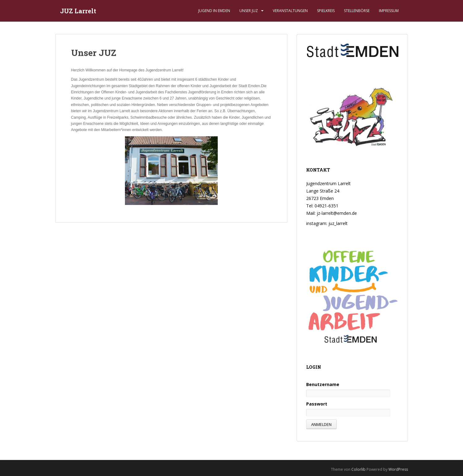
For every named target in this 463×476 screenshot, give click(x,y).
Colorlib (358, 469)
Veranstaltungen (290, 11)
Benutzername (323, 384)
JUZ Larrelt (78, 11)
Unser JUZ (249, 11)
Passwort (317, 404)
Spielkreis (326, 11)
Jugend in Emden (214, 11)
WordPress (398, 469)
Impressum (389, 11)
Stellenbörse (357, 11)
